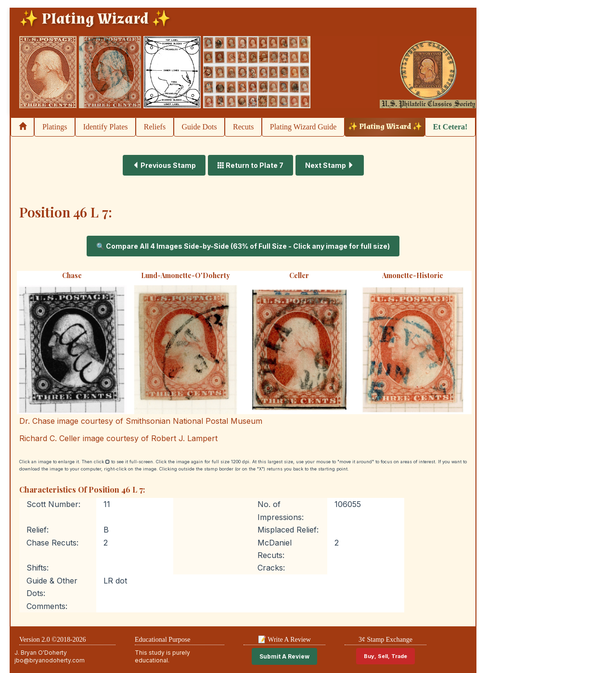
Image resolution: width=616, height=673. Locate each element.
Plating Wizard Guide (303, 127)
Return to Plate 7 (250, 165)
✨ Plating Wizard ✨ (385, 127)
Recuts (244, 127)
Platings (55, 127)
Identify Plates (106, 127)
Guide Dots (199, 127)
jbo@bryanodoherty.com (50, 660)
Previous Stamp (164, 165)
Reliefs (155, 127)
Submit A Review (284, 656)
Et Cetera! (450, 127)
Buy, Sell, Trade (385, 656)
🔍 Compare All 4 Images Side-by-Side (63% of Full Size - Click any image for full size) (243, 246)
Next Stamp (330, 165)
